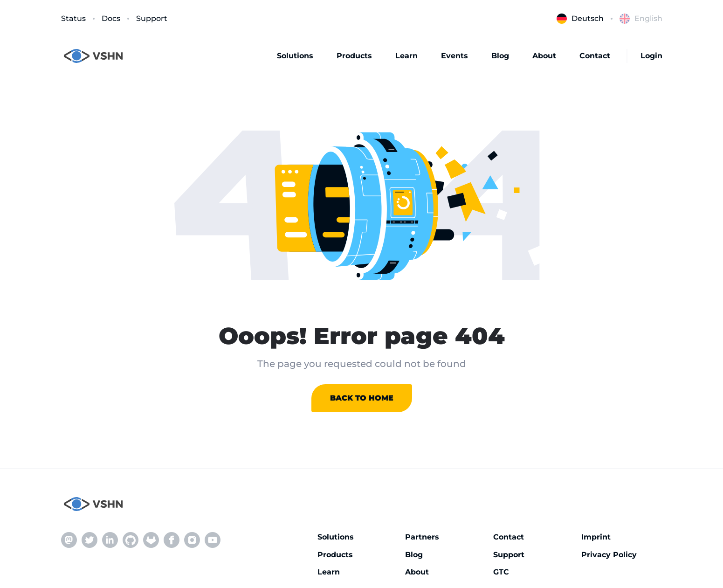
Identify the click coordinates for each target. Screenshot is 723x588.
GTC (501, 572)
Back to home (362, 398)
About (544, 56)
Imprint (596, 537)
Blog (500, 56)
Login (651, 56)
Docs (111, 18)
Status (73, 18)
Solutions (295, 56)
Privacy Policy (609, 555)
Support (152, 18)
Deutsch (580, 19)
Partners (422, 537)
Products (354, 56)
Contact (595, 56)
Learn (406, 56)
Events (454, 56)
